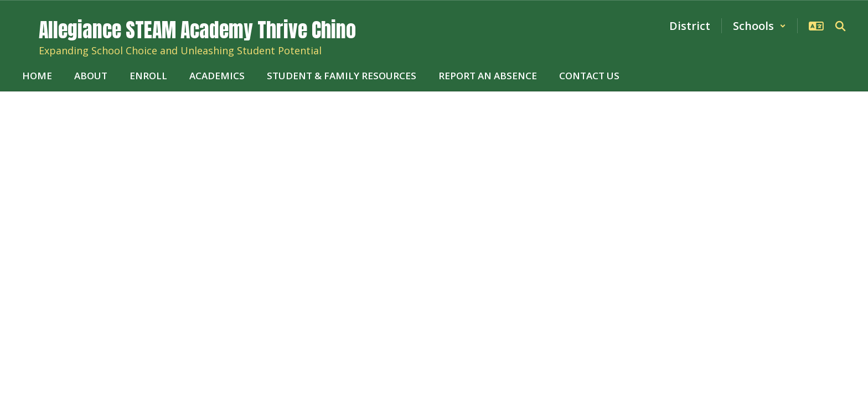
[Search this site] (840, 26)
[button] (759, 26)
